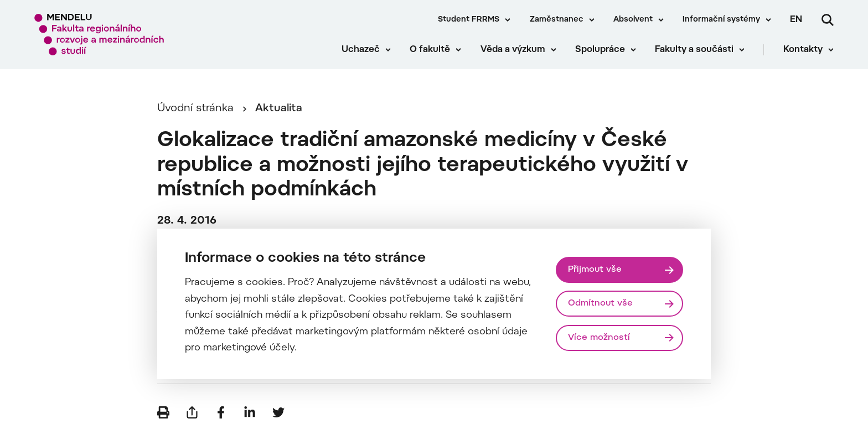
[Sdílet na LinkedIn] (250, 412)
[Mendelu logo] (100, 35)
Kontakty (803, 50)
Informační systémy (721, 20)
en (796, 20)
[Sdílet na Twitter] (278, 412)
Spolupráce (600, 50)
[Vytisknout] (163, 412)
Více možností (599, 338)
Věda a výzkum (513, 50)
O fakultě (430, 50)
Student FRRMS (469, 20)
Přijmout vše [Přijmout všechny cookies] (595, 270)
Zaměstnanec (557, 20)
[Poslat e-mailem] (192, 412)
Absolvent (633, 20)
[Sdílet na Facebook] (221, 412)
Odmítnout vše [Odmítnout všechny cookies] (600, 303)
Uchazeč (361, 50)
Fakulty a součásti (694, 50)
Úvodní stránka (195, 109)
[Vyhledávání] (828, 20)
